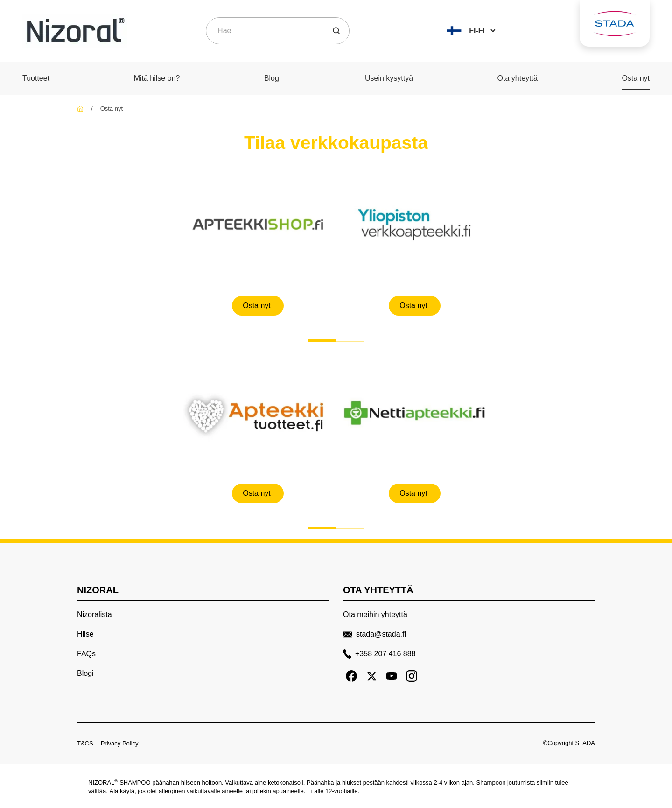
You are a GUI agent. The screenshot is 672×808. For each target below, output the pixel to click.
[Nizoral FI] (80, 109)
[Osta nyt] (258, 305)
